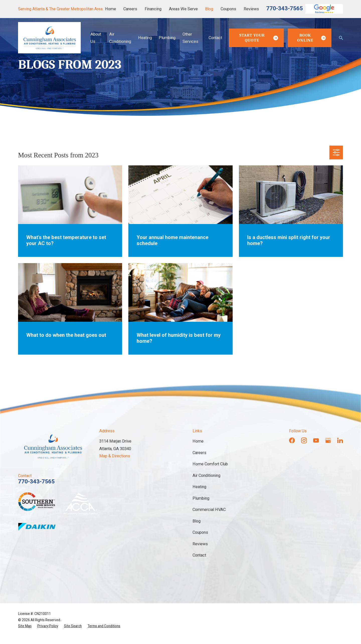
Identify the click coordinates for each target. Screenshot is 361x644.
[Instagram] (304, 440)
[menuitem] (25, 626)
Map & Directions (115, 456)
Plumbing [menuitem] (167, 38)
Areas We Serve (183, 9)
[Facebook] (292, 440)
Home (111, 9)
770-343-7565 (285, 8)
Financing (153, 9)
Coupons (228, 9)
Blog (209, 9)
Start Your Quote (259, 38)
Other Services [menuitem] (190, 38)
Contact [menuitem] (215, 38)
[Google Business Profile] (328, 440)
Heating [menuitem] (145, 38)
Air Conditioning (206, 475)
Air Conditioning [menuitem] (120, 38)
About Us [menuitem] (96, 38)
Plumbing (201, 498)
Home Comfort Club (210, 464)
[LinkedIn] (340, 440)
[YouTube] (316, 440)
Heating (199, 487)
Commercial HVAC (209, 510)
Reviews (251, 9)
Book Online (311, 38)
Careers (130, 9)
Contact (199, 555)
